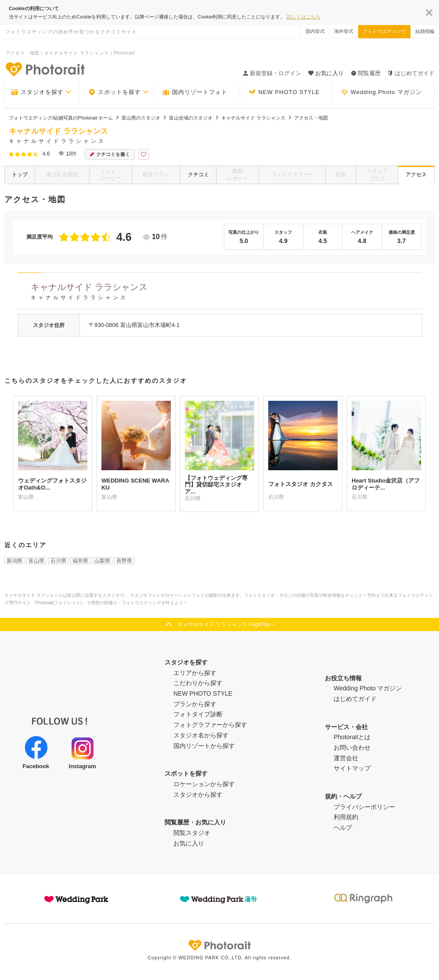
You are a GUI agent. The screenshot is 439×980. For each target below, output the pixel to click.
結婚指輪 (425, 31)
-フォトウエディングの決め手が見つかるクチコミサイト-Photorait (45, 69)
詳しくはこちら (304, 17)
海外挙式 (344, 31)
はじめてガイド (411, 73)
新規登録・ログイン (272, 73)
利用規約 (346, 817)
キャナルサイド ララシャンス (226, 293)
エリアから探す (195, 673)
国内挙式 (315, 31)
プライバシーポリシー (364, 807)
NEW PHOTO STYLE (284, 92)
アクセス (416, 174)
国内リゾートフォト (195, 92)
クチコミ (198, 174)
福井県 (80, 561)
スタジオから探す (198, 795)
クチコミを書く (110, 154)
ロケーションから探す (204, 784)
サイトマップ (352, 768)
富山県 (36, 561)
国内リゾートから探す (204, 746)
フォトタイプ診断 (198, 714)
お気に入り (189, 843)
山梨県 (102, 561)
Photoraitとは (352, 737)
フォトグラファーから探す (210, 725)
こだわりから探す (198, 683)
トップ (20, 174)
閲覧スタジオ (192, 833)
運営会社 (346, 758)
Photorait (219, 945)
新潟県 (14, 561)
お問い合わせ (352, 748)
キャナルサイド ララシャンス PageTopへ (226, 624)
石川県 (58, 561)
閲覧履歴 (366, 73)
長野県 (124, 561)
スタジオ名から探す (201, 735)
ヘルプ (343, 828)
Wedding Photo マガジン (381, 92)
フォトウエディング (384, 31)
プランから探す (195, 704)
